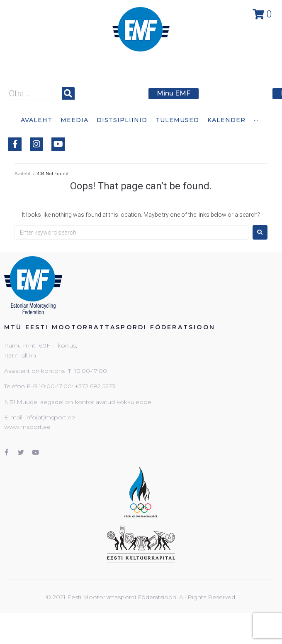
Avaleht (22, 174)
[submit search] (68, 93)
